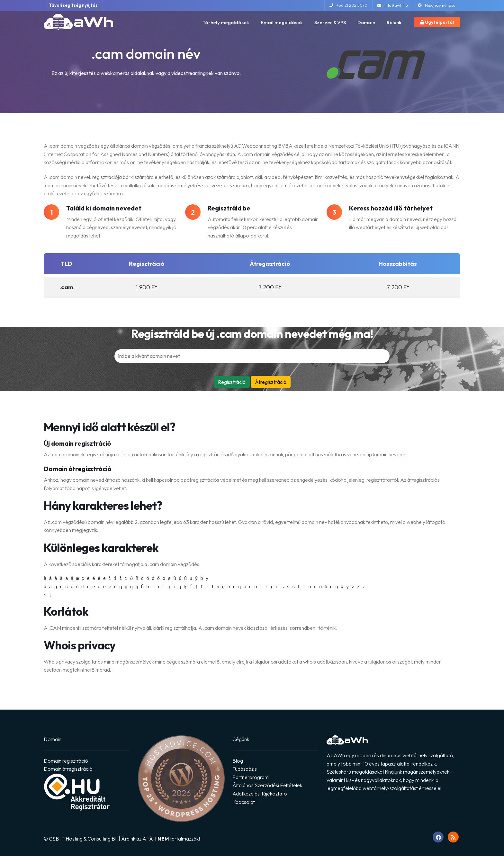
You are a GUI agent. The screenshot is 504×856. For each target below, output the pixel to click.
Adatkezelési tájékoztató (260, 794)
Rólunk (394, 22)
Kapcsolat (244, 802)
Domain (366, 22)
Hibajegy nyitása (437, 5)
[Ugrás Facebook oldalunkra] (438, 837)
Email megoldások (282, 22)
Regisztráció (232, 382)
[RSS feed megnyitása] (453, 837)
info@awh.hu (393, 5)
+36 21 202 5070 (348, 5)
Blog (238, 761)
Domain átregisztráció (68, 769)
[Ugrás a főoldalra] (78, 21)
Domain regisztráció (66, 761)
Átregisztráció (271, 382)
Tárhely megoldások (226, 22)
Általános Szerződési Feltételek (267, 785)
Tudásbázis (245, 769)
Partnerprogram (251, 777)
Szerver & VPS (330, 22)
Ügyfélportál (437, 22)
